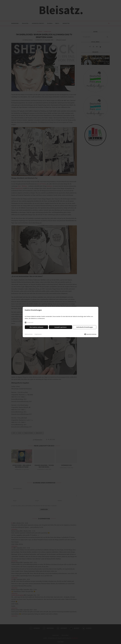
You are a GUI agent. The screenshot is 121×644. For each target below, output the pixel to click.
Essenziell (29, 323)
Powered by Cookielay (90, 334)
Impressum (38, 334)
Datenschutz (29, 334)
